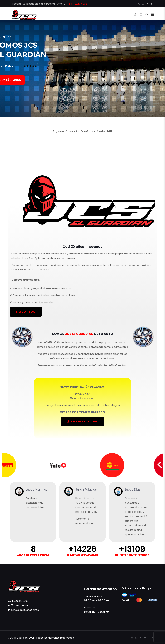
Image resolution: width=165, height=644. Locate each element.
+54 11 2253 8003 (77, 4)
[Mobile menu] (152, 15)
